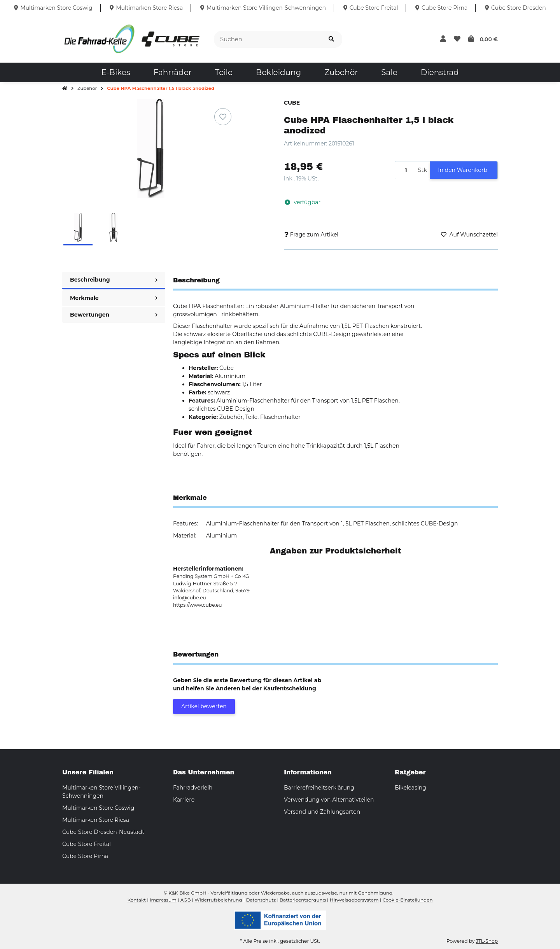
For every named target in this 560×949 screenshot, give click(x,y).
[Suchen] (267, 39)
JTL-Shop (487, 941)
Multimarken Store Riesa (96, 820)
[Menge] (405, 170)
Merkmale (114, 298)
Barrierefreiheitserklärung (319, 788)
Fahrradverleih (193, 788)
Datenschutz (261, 900)
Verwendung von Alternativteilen (329, 800)
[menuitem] (115, 72)
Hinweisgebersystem (354, 900)
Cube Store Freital (87, 844)
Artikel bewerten (204, 706)
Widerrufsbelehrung (218, 900)
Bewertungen (114, 315)
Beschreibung (114, 280)
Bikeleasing (410, 788)
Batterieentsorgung (303, 900)
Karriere (184, 800)
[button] (443, 39)
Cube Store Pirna (85, 856)
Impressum (163, 900)
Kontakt (136, 900)
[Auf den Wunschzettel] (223, 117)
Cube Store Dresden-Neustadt (103, 832)
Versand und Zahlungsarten (322, 812)
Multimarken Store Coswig (98, 808)
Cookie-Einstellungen (408, 900)
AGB (186, 900)
